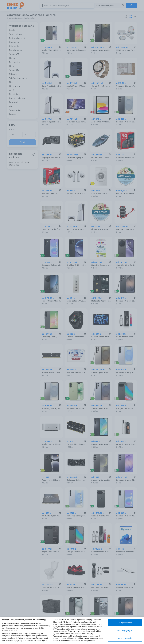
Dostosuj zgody (125, 630)
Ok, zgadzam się (125, 623)
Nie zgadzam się (125, 638)
